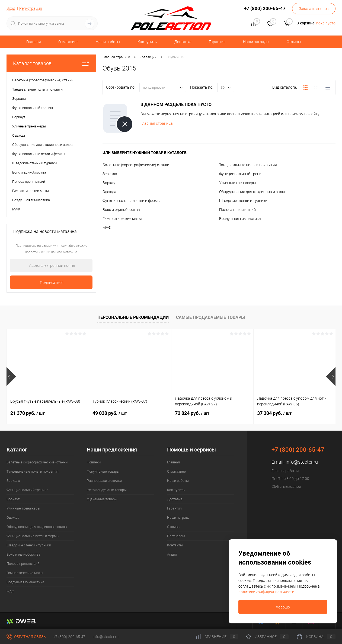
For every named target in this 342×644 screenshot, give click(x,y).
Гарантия (217, 42)
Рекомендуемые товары (107, 490)
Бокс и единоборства (121, 210)
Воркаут (110, 183)
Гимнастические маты (122, 219)
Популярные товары (103, 471)
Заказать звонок (314, 9)
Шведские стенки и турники (243, 201)
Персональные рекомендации (133, 317)
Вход (11, 8)
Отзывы (294, 42)
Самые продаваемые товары (210, 317)
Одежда (109, 192)
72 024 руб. (192, 413)
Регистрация (31, 8)
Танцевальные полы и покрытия (248, 165)
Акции (172, 554)
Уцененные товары (102, 499)
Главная (34, 42)
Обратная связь (26, 637)
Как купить (147, 42)
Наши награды (256, 42)
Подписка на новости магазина (45, 231)
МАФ (107, 228)
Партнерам (176, 536)
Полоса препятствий (237, 210)
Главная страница (157, 123)
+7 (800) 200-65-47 (69, 637)
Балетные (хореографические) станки (136, 165)
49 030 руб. (110, 413)
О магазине (68, 42)
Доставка (183, 42)
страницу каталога (202, 114)
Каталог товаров (51, 63)
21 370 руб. (28, 413)
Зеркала (110, 174)
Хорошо (283, 607)
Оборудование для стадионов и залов (253, 192)
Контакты (175, 545)
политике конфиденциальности (266, 592)
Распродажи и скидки (104, 481)
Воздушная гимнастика (240, 219)
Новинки (94, 462)
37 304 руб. (274, 413)
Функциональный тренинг (242, 174)
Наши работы (108, 42)
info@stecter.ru (302, 462)
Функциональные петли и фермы (132, 201)
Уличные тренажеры (238, 183)
